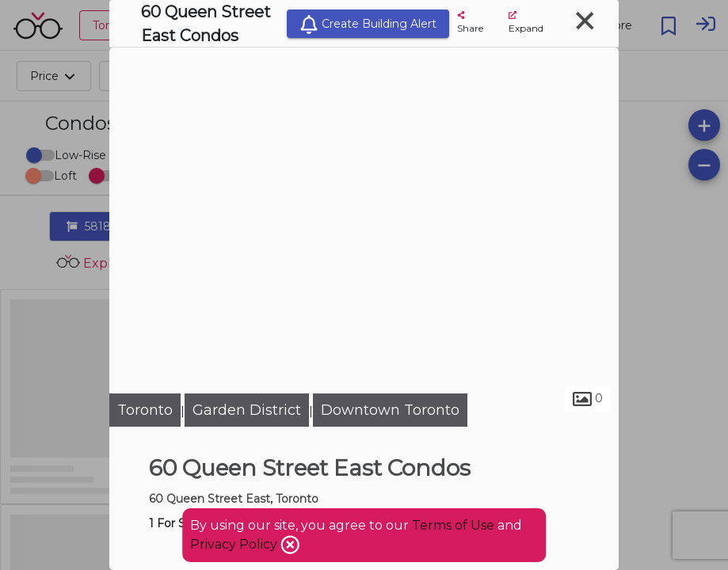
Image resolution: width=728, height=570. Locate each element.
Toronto (145, 410)
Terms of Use (453, 525)
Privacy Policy (235, 544)
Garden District (247, 410)
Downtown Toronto (390, 410)
